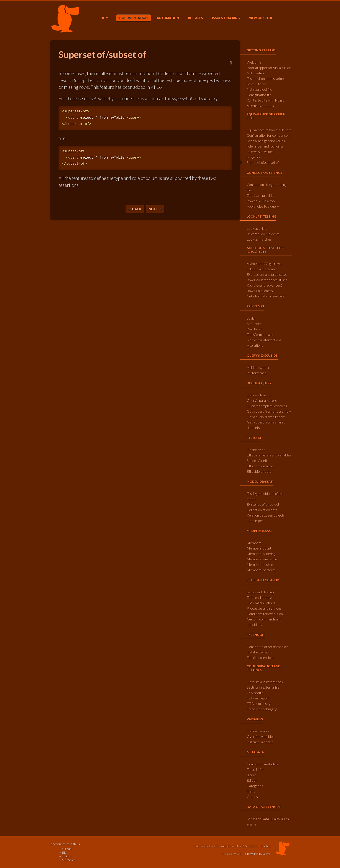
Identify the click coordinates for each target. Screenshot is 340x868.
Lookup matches (259, 239)
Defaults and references (265, 682)
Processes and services (264, 608)
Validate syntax (258, 367)
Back (137, 209)
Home (105, 18)
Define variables (259, 731)
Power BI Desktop (261, 201)
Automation (168, 18)
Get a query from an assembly (269, 411)
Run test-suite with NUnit (265, 100)
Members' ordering (261, 554)
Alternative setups (260, 106)
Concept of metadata (263, 764)
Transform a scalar (260, 334)
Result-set (254, 329)
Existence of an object (263, 504)
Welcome (254, 62)
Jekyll (266, 854)
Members (254, 543)
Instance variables (260, 742)
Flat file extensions (260, 657)
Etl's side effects (259, 471)
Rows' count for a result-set (267, 280)
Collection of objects (262, 510)
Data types (255, 521)
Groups (252, 797)
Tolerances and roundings (265, 146)
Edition (252, 780)
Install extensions (259, 652)
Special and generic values (266, 141)
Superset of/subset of (263, 162)
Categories (255, 786)
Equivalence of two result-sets (269, 130)
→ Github (65, 849)
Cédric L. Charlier (259, 846)
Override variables (261, 736)
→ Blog (63, 852)
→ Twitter (65, 856)
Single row (254, 157)
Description (256, 769)
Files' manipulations (261, 603)
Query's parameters (262, 400)
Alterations (255, 345)
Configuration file (259, 95)
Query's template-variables (267, 406)
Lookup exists (257, 228)
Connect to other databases (268, 647)
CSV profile (255, 693)
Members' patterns (261, 570)
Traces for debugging (262, 709)
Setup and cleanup (260, 592)
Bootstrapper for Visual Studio (269, 68)
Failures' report (258, 698)
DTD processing (259, 703)
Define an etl (256, 450)
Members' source (260, 564)
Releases (195, 18)
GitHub (262, 18)
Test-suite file (257, 84)
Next (153, 209)
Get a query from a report (266, 417)
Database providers (262, 195)
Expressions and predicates (267, 274)
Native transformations (264, 340)
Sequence (254, 324)
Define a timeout (259, 395)
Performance (257, 373)
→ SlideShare (67, 860)
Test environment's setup (265, 78)
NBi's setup (255, 73)
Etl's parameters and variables (269, 455)
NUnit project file (259, 89)
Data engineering (259, 597)
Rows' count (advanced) (264, 285)
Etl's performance (260, 466)
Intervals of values (260, 152)
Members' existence (262, 559)
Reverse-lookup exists (263, 234)
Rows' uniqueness (260, 291)
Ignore (252, 775)
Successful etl (257, 460)
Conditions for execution (265, 614)
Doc (133, 18)
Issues (226, 18)
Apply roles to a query (263, 206)
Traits (251, 791)
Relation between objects (266, 515)
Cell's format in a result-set (266, 296)
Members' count (259, 548)
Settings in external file (263, 687)
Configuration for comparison (268, 135)
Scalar (251, 318)
